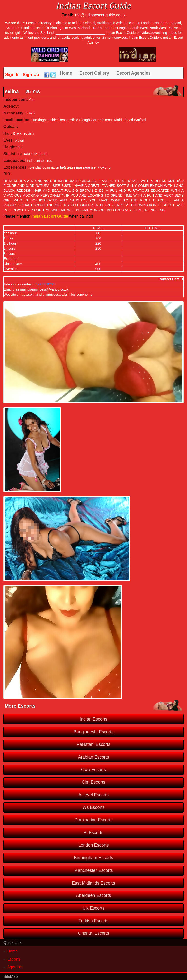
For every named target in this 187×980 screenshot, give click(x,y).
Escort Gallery (94, 73)
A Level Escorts (93, 795)
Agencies (15, 967)
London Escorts (93, 845)
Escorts (14, 959)
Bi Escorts (93, 833)
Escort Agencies (133, 73)
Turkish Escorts (93, 921)
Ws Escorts (93, 807)
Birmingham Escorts (93, 858)
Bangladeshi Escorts (93, 732)
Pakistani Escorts (93, 744)
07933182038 (46, 284)
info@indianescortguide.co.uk (100, 15)
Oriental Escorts (93, 933)
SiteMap (11, 976)
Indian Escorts (93, 719)
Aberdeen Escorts (93, 895)
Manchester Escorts (93, 870)
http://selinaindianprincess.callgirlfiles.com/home (56, 295)
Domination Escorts (93, 820)
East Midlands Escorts (93, 883)
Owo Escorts (93, 770)
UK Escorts (93, 908)
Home (66, 73)
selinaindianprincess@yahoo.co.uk (42, 289)
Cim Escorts (93, 782)
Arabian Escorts (93, 757)
